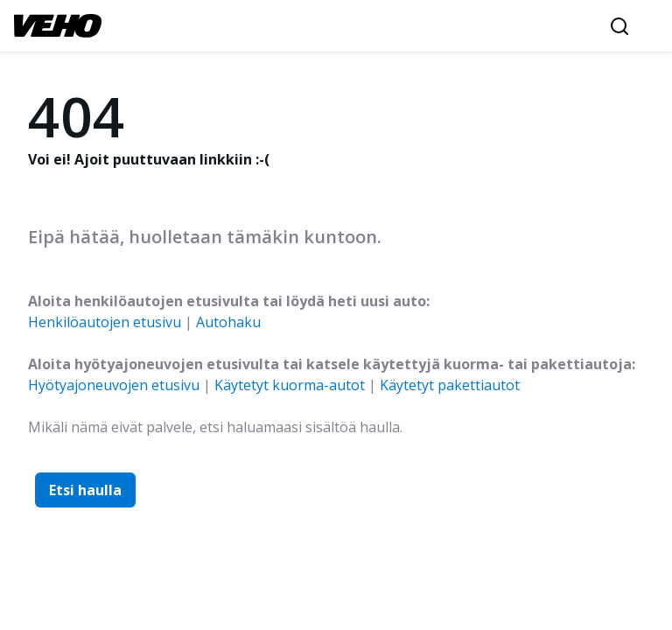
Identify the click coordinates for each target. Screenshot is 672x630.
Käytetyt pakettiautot (450, 385)
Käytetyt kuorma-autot (290, 385)
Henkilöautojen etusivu (105, 322)
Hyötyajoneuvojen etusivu (114, 385)
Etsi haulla (85, 490)
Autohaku (228, 322)
